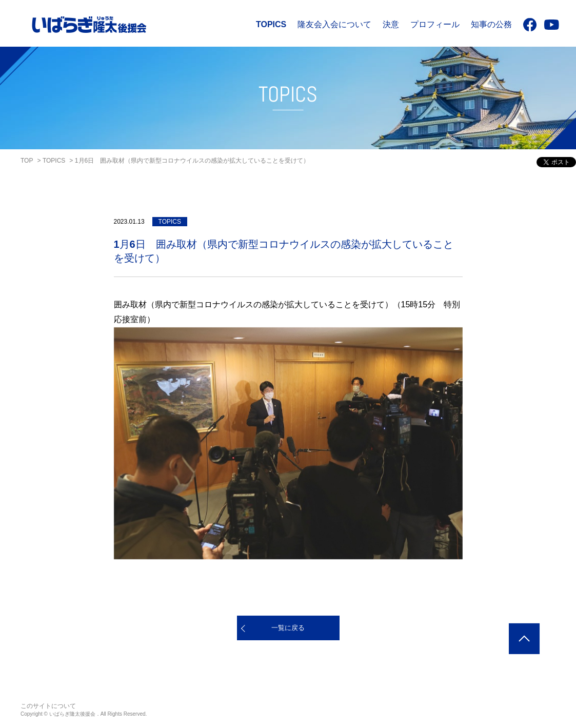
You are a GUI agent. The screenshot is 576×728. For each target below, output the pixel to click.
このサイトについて (48, 706)
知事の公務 (491, 24)
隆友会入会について (334, 24)
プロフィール (435, 24)
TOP (27, 161)
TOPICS (271, 24)
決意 (391, 24)
